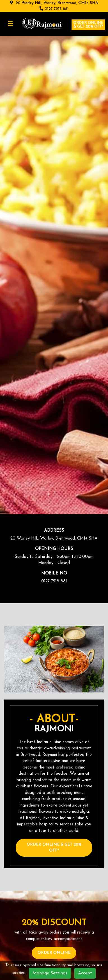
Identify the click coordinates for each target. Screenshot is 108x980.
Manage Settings (50, 973)
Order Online (54, 953)
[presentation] (3, 269)
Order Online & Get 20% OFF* (54, 848)
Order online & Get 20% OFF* (88, 25)
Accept (85, 973)
